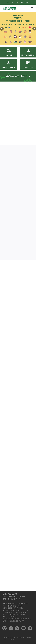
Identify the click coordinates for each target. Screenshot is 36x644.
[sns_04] (24, 627)
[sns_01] (11, 627)
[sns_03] (4, 627)
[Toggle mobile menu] (32, 8)
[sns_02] (17, 627)
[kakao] (30, 627)
